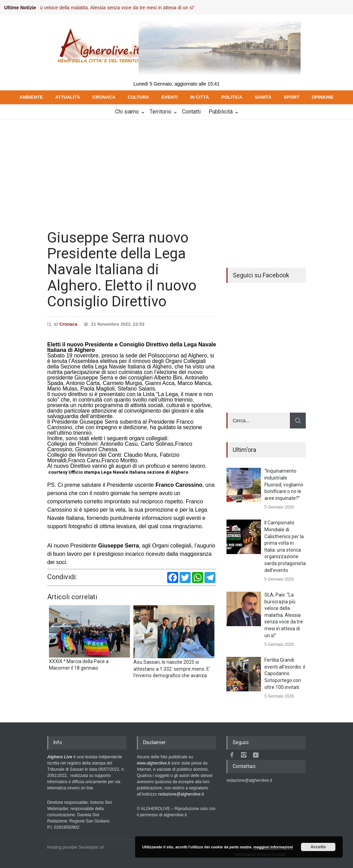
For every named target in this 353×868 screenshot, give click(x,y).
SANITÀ (263, 97)
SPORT (291, 97)
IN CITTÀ (199, 97)
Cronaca (68, 324)
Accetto (318, 847)
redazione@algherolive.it (181, 794)
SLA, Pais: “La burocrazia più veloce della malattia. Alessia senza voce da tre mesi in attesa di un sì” (284, 615)
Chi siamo (127, 112)
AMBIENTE (31, 97)
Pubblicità (221, 112)
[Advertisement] (176, 171)
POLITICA (232, 97)
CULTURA (139, 97)
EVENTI (169, 97)
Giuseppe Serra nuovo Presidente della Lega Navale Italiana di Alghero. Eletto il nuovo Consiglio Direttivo (122, 269)
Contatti (191, 112)
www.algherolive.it (153, 763)
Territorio (160, 112)
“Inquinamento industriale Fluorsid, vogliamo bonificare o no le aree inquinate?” (284, 484)
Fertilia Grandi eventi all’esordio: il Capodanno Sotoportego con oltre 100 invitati (285, 673)
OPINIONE (323, 97)
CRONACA (104, 97)
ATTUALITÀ (68, 97)
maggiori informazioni (273, 847)
